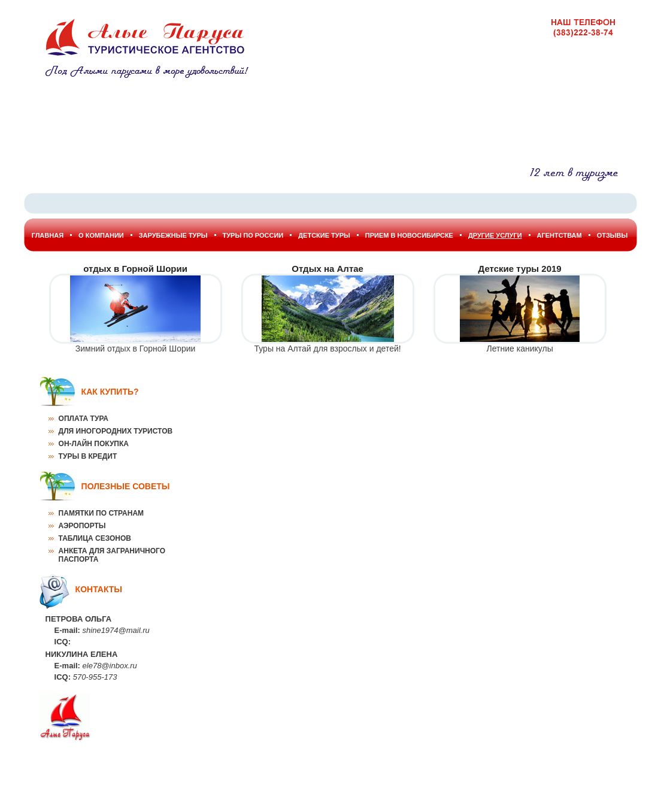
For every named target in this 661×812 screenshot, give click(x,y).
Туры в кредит (88, 456)
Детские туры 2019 (520, 269)
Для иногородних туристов (116, 431)
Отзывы (613, 235)
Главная (48, 235)
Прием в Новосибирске (409, 235)
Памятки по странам (101, 513)
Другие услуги (495, 235)
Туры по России (253, 235)
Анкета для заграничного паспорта (112, 555)
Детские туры (324, 235)
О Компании (101, 235)
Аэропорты (82, 526)
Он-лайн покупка (94, 444)
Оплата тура (84, 419)
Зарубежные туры (173, 235)
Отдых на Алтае (328, 269)
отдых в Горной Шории (135, 269)
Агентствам (560, 235)
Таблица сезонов (95, 538)
